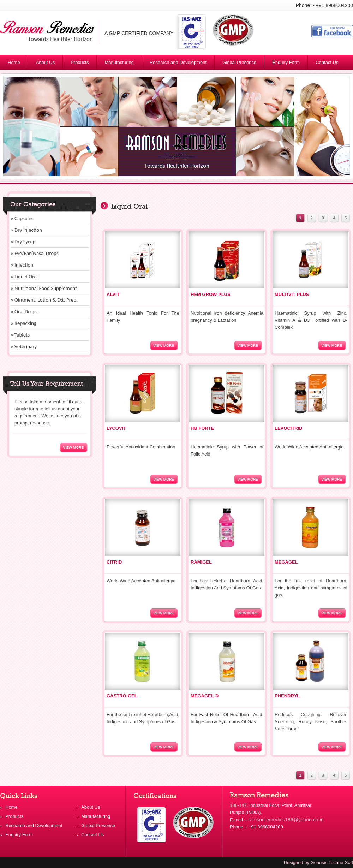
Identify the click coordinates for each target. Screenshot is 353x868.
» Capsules (22, 218)
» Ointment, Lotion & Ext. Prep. (44, 300)
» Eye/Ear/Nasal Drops (35, 253)
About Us (45, 62)
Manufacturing (119, 62)
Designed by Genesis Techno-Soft (318, 863)
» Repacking (23, 323)
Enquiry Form (286, 62)
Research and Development (178, 62)
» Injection (22, 265)
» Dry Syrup (23, 242)
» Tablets (20, 335)
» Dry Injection (26, 230)
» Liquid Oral (24, 277)
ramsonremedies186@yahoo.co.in (286, 820)
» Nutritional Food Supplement (44, 288)
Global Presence (239, 62)
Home (14, 62)
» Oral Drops (24, 311)
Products (83, 64)
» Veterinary (24, 346)
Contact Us (327, 62)
